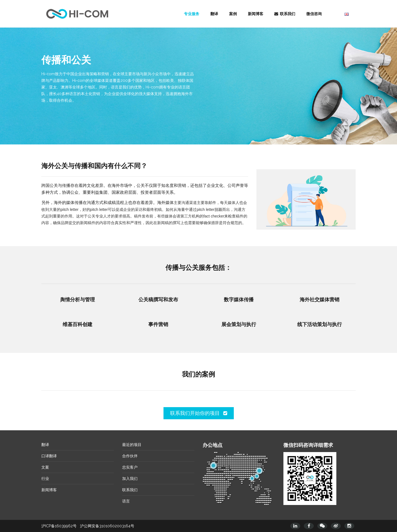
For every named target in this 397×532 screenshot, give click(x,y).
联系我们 (285, 14)
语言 (126, 501)
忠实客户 (130, 467)
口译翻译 (49, 456)
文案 (45, 467)
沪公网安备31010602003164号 (107, 526)
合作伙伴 (130, 456)
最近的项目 (132, 445)
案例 (233, 14)
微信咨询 (314, 14)
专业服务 (192, 14)
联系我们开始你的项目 (199, 413)
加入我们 (130, 479)
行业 (45, 479)
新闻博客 (256, 14)
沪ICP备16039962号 (59, 526)
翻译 (214, 14)
